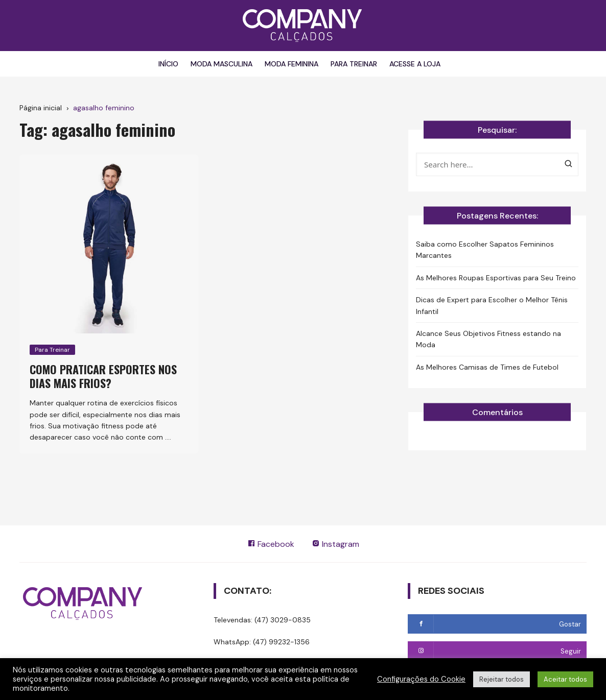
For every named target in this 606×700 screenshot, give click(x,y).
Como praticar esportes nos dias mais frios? (103, 376)
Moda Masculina (222, 64)
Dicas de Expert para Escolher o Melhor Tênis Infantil (492, 305)
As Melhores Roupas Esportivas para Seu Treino (496, 278)
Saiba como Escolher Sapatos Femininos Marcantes (485, 250)
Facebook (271, 544)
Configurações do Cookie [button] (421, 679)
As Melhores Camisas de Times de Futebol (487, 367)
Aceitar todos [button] (565, 679)
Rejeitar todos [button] (502, 679)
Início (168, 64)
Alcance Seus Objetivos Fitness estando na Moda (488, 339)
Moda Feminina (292, 64)
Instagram (335, 544)
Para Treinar (354, 64)
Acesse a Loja (415, 64)
